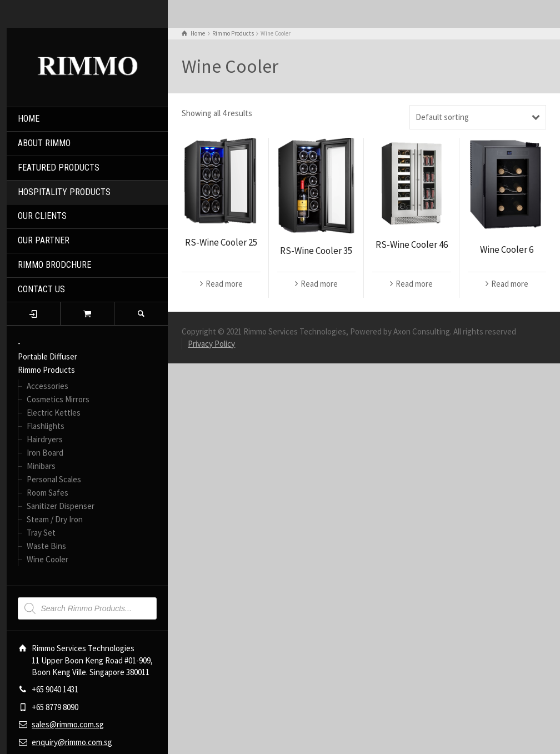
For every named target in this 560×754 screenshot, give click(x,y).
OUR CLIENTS (42, 216)
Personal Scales (54, 479)
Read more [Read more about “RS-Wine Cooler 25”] (224, 284)
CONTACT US (41, 289)
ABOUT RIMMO (44, 143)
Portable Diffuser (47, 356)
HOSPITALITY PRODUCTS (64, 192)
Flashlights (46, 426)
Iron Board (45, 453)
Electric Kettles (54, 413)
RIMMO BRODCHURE (54, 265)
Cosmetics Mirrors (58, 399)
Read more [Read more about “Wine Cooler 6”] (510, 284)
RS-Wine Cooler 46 (412, 244)
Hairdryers (45, 439)
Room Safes (47, 493)
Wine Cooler (47, 559)
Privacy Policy (211, 344)
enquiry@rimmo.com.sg (72, 742)
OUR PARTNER (44, 240)
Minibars (41, 466)
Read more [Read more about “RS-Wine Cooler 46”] (414, 284)
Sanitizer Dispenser (61, 506)
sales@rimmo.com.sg (68, 724)
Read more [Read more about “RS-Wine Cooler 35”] (319, 284)
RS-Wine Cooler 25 (221, 242)
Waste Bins (46, 546)
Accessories (47, 386)
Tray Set (41, 533)
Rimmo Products (46, 370)
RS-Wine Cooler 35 (316, 251)
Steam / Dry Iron (55, 519)
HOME (29, 119)
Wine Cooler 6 (507, 249)
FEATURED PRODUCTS (59, 168)
